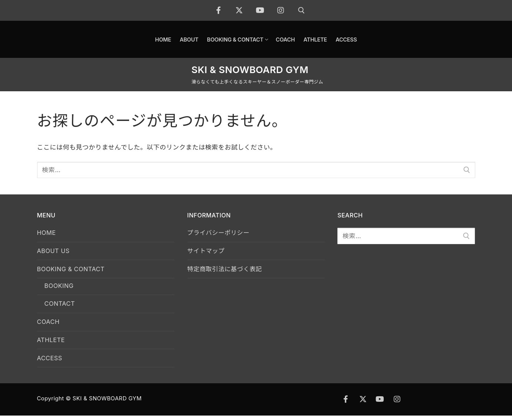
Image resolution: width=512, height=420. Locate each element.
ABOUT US (54, 252)
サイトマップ (207, 252)
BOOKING (60, 288)
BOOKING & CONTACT (73, 270)
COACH (49, 325)
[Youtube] (260, 10)
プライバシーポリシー (220, 233)
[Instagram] (281, 10)
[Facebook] (219, 10)
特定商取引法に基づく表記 (226, 270)
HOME (47, 233)
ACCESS (50, 362)
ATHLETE (52, 344)
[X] (240, 10)
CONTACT (60, 306)
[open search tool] (301, 10)
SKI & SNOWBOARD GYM (250, 70)
